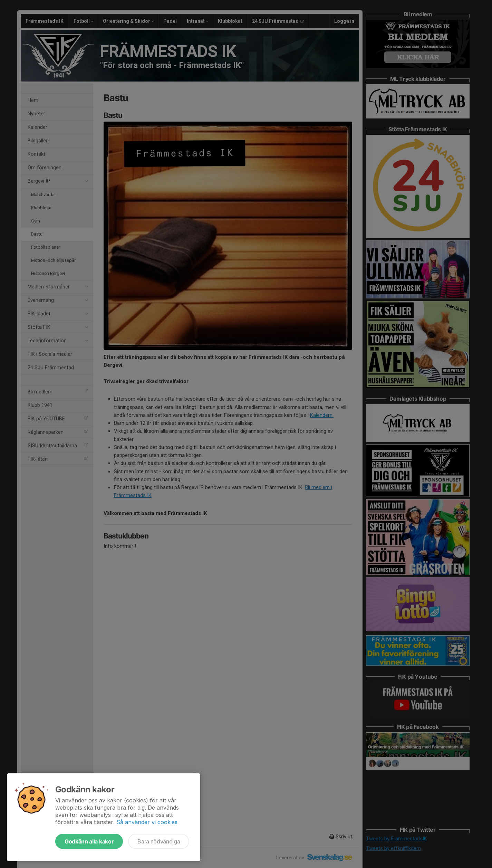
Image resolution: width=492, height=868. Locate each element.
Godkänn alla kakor (89, 841)
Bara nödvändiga (159, 841)
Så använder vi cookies (147, 822)
